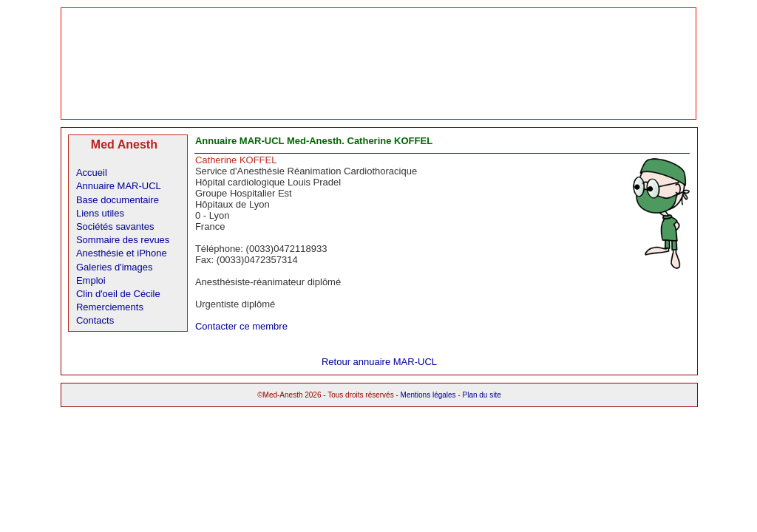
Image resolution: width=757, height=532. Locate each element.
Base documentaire (118, 200)
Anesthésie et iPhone (122, 253)
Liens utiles (100, 213)
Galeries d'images (115, 267)
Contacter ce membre (241, 326)
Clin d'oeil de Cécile (118, 294)
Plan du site (482, 395)
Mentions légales (428, 395)
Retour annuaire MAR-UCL (379, 362)
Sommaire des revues (123, 240)
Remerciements (110, 307)
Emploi (91, 280)
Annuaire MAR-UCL (119, 186)
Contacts (95, 320)
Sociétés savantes (115, 226)
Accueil (92, 173)
